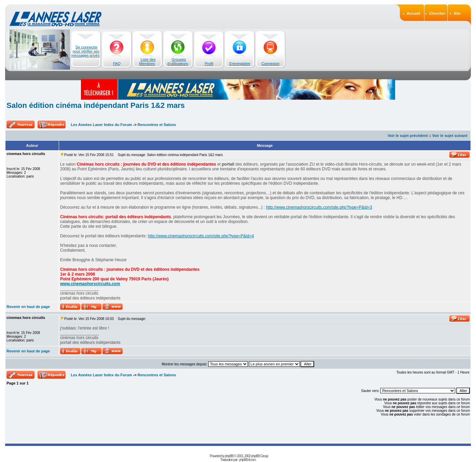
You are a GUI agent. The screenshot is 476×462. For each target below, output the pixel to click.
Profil (209, 64)
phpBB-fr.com (247, 460)
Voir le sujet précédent (408, 136)
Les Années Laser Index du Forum (101, 125)
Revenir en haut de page (28, 307)
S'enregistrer (240, 64)
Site (457, 13)
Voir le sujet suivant (450, 136)
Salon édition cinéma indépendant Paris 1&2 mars (96, 105)
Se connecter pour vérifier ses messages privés (86, 51)
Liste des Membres (148, 61)
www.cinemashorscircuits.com (90, 284)
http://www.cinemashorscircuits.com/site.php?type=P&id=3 (319, 207)
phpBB (229, 456)
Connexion (271, 64)
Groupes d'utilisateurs (178, 61)
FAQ (117, 64)
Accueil (413, 13)
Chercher (437, 13)
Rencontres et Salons (157, 125)
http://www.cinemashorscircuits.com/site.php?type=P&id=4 (201, 236)
